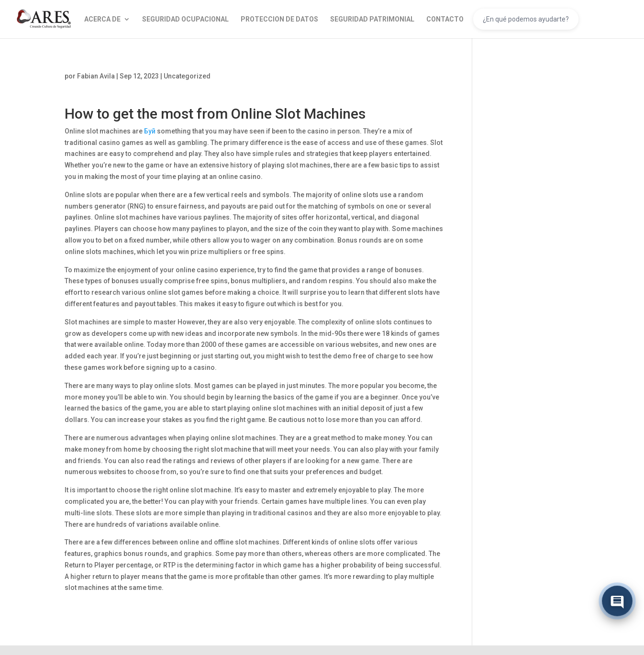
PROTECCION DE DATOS (279, 19)
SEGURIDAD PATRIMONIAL (372, 19)
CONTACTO (445, 19)
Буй (150, 131)
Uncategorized (187, 76)
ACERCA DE (102, 19)
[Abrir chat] (617, 601)
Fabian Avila (96, 76)
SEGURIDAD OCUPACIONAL (185, 19)
